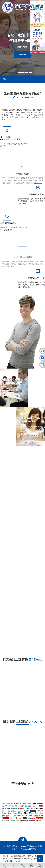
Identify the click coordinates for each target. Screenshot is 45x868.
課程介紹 (22, 54)
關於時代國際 (22, 47)
